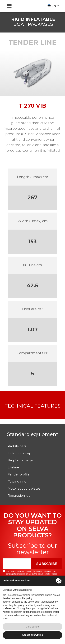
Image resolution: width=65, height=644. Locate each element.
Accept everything (32, 635)
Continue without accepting (17, 590)
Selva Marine (32, 6)
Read (54, 574)
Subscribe (47, 564)
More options (33, 627)
